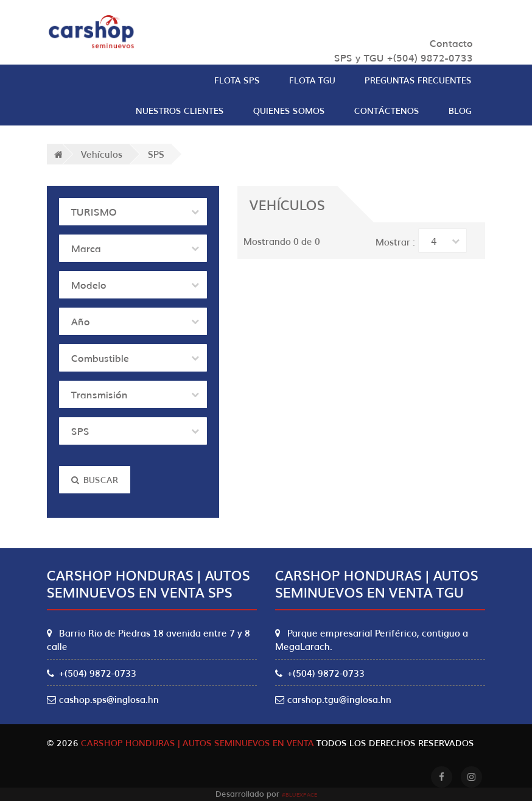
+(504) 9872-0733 (92, 672)
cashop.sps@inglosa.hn (103, 699)
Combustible (100, 358)
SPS (156, 153)
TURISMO (94, 211)
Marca (86, 248)
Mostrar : (395, 241)
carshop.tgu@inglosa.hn (333, 699)
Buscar (95, 479)
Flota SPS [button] (237, 80)
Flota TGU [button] (312, 80)
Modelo (89, 284)
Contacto (451, 43)
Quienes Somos (289, 110)
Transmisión (100, 394)
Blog (460, 110)
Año (81, 321)
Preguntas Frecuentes (418, 80)
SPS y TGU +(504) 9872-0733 (404, 57)
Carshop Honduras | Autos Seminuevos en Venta (198, 743)
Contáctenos (387, 110)
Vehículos (102, 153)
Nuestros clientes (180, 110)
